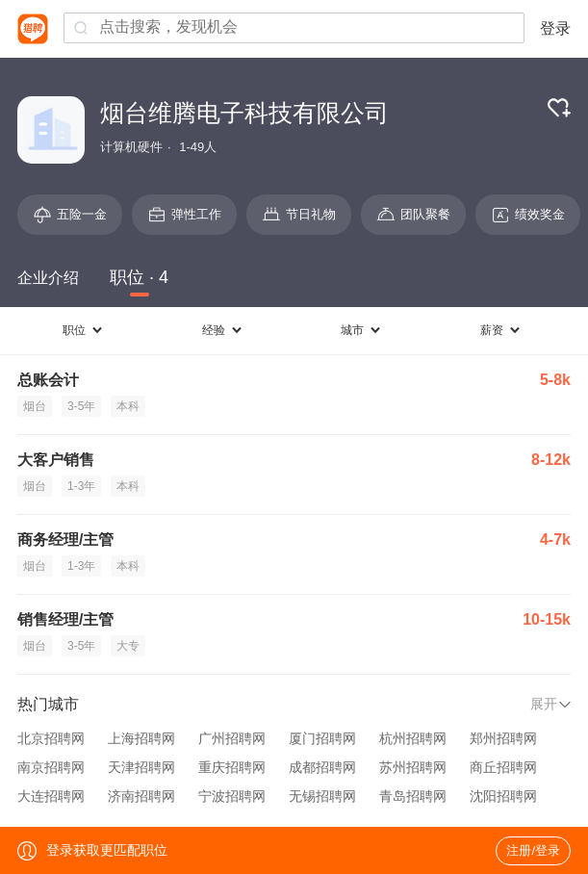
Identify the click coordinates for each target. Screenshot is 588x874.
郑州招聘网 (503, 738)
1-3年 (81, 486)
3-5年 (81, 406)
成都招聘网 (322, 767)
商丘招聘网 (503, 767)
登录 (555, 28)
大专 (128, 646)
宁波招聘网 (232, 796)
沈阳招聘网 (503, 796)
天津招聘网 (141, 767)
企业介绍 (48, 278)
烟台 (35, 406)
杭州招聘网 (413, 738)
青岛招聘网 (413, 796)
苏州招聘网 (413, 767)
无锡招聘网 (322, 796)
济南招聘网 (141, 796)
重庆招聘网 (232, 767)
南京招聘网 (51, 767)
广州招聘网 (232, 738)
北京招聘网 (51, 738)
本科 (128, 406)
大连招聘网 (51, 796)
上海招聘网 (141, 738)
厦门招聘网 (322, 738)
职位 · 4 (139, 277)
